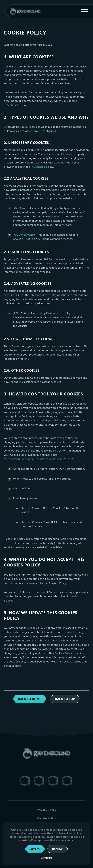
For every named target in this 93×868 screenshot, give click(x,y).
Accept (35, 849)
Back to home (30, 699)
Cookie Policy (46, 818)
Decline (57, 849)
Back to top (65, 699)
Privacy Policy (46, 810)
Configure (46, 858)
